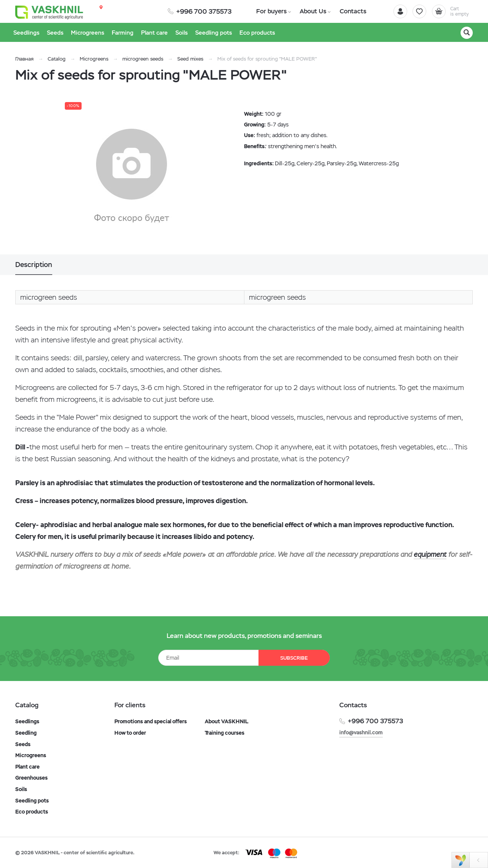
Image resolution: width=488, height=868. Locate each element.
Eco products (32, 812)
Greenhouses (31, 778)
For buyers (271, 11)
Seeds (23, 744)
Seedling (26, 733)
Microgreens (94, 59)
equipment (430, 554)
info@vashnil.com (361, 732)
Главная (24, 59)
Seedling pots (32, 801)
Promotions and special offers (151, 721)
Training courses (225, 733)
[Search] (467, 33)
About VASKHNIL (227, 721)
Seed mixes (190, 59)
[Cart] (451, 11)
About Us (311, 11)
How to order (130, 733)
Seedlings (27, 721)
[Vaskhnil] (50, 12)
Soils (21, 789)
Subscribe (294, 658)
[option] (132, 176)
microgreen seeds (143, 59)
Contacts (350, 11)
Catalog (57, 59)
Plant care (27, 767)
